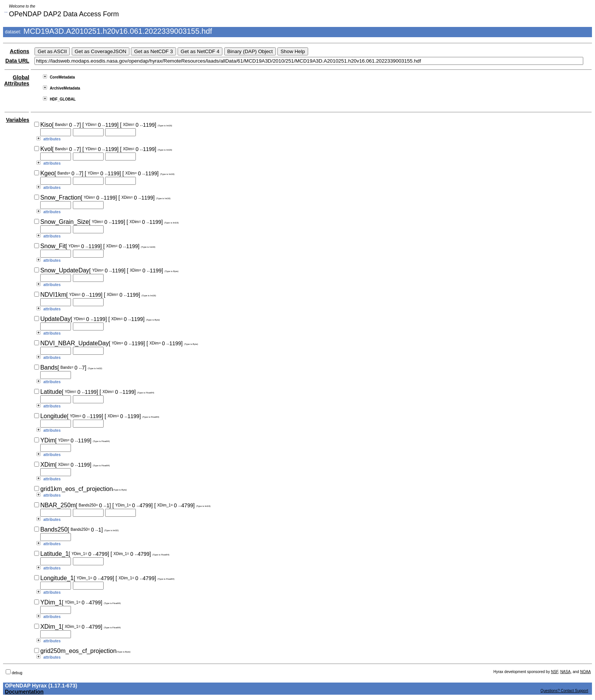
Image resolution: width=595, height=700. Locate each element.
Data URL (17, 61)
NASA (565, 672)
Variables (18, 120)
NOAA (586, 672)
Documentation (24, 692)
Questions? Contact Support (564, 691)
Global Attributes (17, 80)
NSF (555, 672)
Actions (20, 51)
